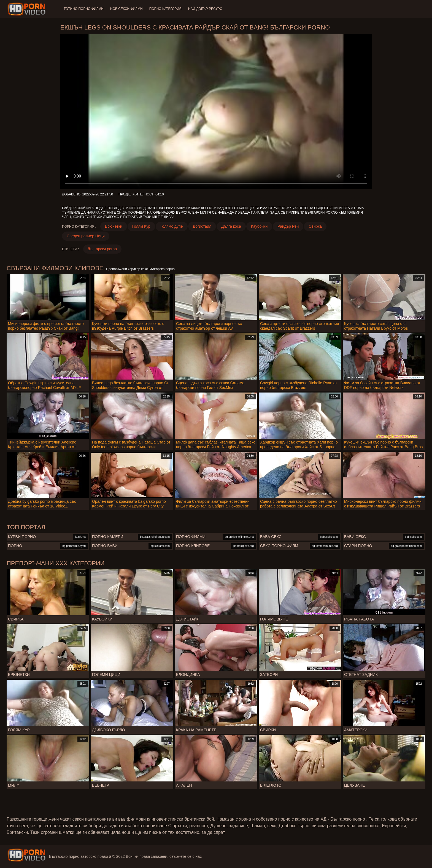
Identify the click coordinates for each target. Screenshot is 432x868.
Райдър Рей (288, 226)
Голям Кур (141, 226)
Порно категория (165, 9)
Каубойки (259, 226)
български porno (102, 249)
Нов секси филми (126, 9)
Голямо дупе (172, 226)
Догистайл (202, 226)
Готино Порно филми (84, 9)
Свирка (315, 226)
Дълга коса (231, 226)
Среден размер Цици (86, 236)
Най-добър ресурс (205, 9)
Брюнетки (114, 226)
